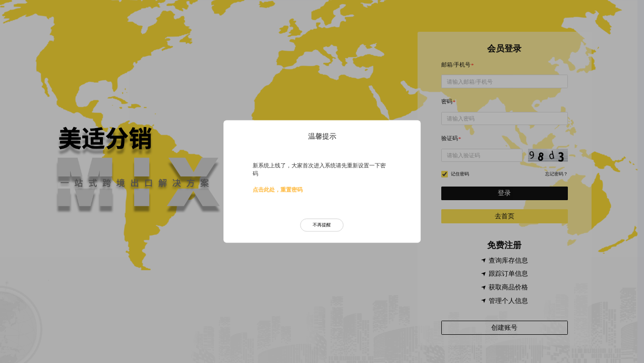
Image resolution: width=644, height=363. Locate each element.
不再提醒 (322, 225)
